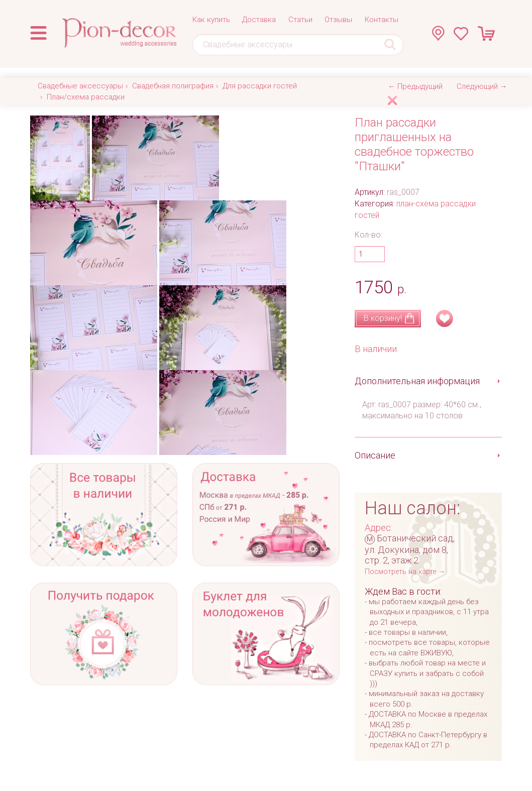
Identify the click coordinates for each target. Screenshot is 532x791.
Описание (375, 455)
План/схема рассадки (86, 97)
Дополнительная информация (417, 381)
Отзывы (338, 20)
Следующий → (482, 86)
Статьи (300, 20)
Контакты (382, 20)
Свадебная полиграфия (173, 86)
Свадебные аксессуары (80, 86)
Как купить (211, 20)
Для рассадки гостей (260, 86)
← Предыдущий (415, 86)
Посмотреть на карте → (405, 572)
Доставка (259, 20)
